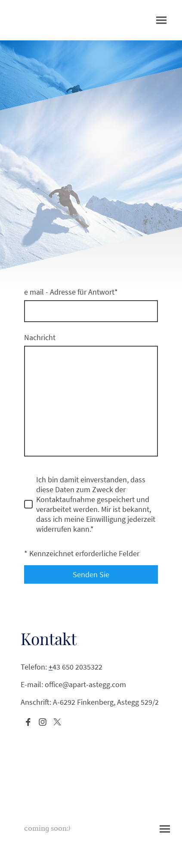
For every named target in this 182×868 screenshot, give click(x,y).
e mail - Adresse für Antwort (71, 292)
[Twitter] (57, 722)
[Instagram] (43, 722)
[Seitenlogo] (91, 804)
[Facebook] (28, 722)
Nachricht (40, 337)
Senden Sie (91, 574)
